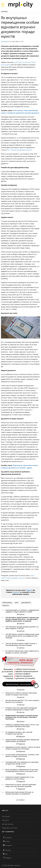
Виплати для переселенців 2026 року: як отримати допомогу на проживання (19, 793)
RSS (5, 854)
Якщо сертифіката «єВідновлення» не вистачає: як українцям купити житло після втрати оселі (22, 770)
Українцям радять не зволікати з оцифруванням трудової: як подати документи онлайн (22, 611)
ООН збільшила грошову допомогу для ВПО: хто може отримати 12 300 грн (22, 628)
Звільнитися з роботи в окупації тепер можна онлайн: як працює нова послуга (21, 694)
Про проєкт (6, 816)
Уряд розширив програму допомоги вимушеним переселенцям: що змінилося (22, 740)
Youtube (7, 850)
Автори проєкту (8, 824)
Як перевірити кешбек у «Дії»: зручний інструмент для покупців (19, 733)
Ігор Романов (5, 42)
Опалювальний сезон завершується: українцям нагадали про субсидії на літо (22, 763)
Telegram (29, 590)
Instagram (7, 845)
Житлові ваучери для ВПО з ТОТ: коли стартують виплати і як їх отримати (22, 701)
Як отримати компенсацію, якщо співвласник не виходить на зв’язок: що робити (22, 652)
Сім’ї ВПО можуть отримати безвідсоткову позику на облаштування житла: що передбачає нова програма (22, 636)
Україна (4, 12)
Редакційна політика (10, 828)
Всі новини (20, 800)
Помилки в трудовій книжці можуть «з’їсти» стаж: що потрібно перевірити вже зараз (22, 726)
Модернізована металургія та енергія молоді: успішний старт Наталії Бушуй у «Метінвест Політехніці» (22, 717)
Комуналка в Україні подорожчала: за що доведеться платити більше (20, 778)
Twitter (6, 841)
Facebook (16, 592)
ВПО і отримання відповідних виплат (19, 150)
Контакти (5, 820)
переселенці (7, 603)
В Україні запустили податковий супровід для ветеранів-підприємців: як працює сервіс (21, 709)
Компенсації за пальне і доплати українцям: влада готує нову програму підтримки (21, 785)
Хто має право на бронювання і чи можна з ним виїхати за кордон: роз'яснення (22, 755)
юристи (6, 606)
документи (26, 603)
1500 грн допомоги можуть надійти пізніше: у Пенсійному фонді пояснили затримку (21, 644)
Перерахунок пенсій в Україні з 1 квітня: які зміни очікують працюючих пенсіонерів (23, 748)
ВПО (17, 603)
